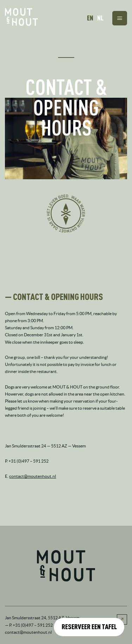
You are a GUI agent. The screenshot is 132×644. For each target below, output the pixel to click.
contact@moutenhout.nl (33, 476)
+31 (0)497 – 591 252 (33, 625)
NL (100, 18)
